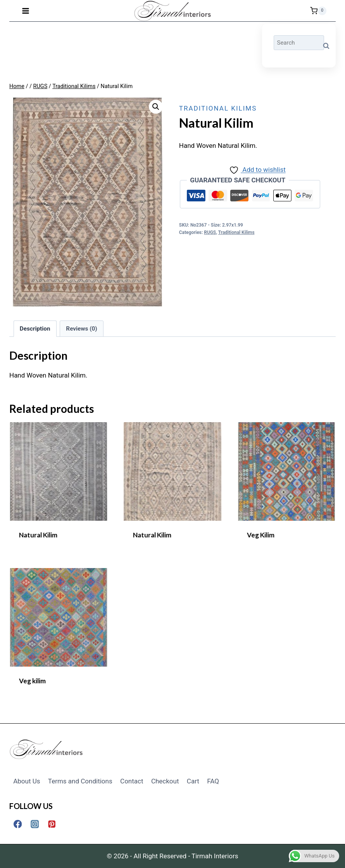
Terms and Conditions (80, 781)
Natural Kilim (38, 535)
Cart (193, 781)
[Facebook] (18, 824)
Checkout (165, 781)
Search (328, 46)
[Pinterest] (52, 824)
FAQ (213, 781)
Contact (132, 781)
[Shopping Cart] (318, 11)
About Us (27, 781)
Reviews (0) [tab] (81, 329)
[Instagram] (35, 824)
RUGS (210, 232)
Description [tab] (35, 329)
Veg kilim (32, 681)
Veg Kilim (261, 535)
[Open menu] (26, 11)
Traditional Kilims (218, 108)
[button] (156, 107)
